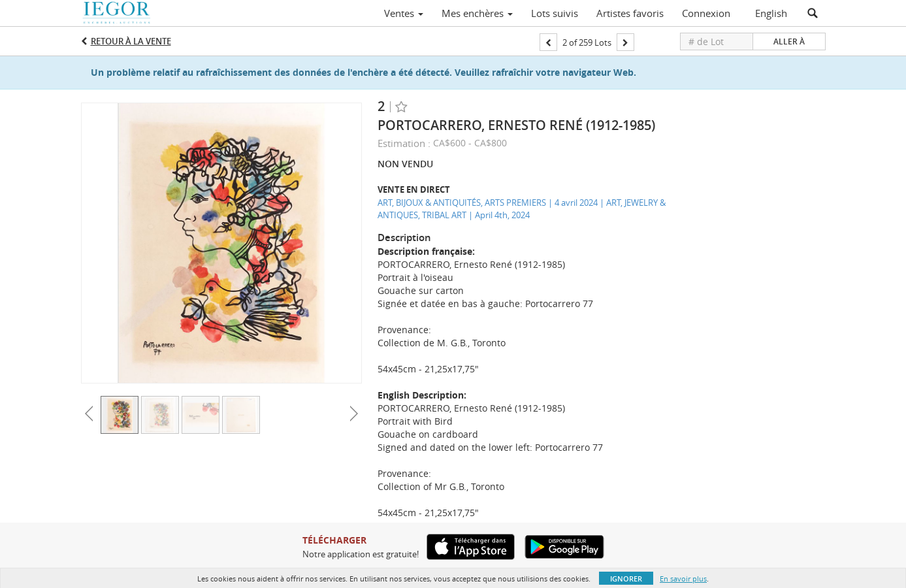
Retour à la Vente (131, 41)
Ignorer (626, 579)
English (771, 13)
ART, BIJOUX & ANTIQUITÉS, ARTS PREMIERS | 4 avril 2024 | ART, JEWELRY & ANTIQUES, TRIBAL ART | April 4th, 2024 (522, 209)
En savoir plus (683, 579)
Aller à (789, 41)
